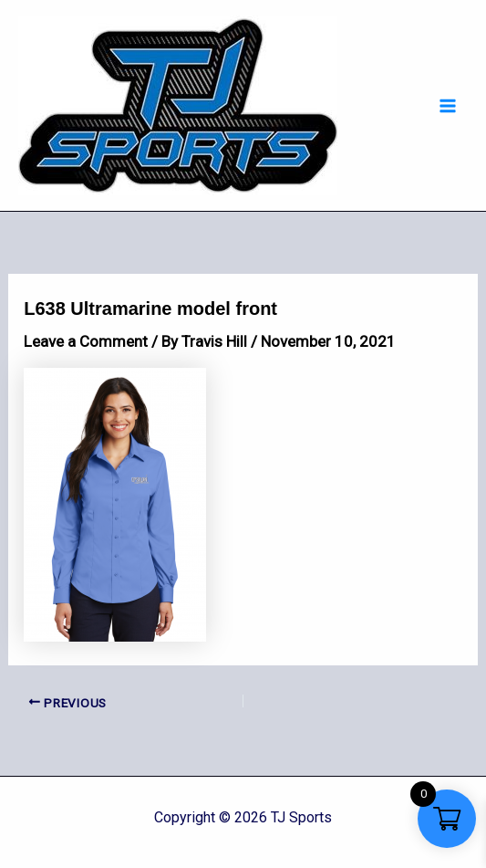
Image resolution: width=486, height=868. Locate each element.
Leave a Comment (86, 341)
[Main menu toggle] (448, 106)
